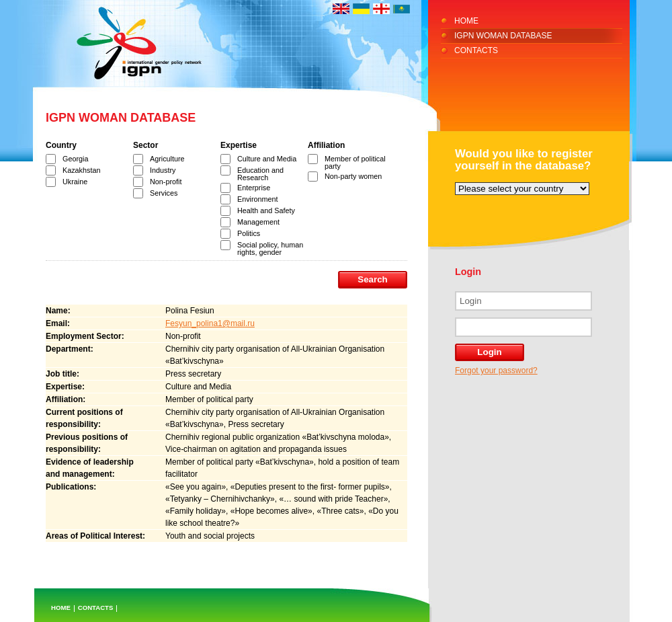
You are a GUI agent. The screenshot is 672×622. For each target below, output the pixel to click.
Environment (258, 199)
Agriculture (167, 159)
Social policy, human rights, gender (270, 248)
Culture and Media (267, 159)
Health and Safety (266, 210)
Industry (163, 170)
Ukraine (75, 182)
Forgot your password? (496, 371)
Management (258, 222)
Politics (249, 233)
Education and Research (260, 174)
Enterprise (254, 188)
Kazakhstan (81, 170)
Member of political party (355, 162)
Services (164, 193)
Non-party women (353, 176)
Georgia (75, 159)
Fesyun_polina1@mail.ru (210, 323)
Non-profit (166, 182)
